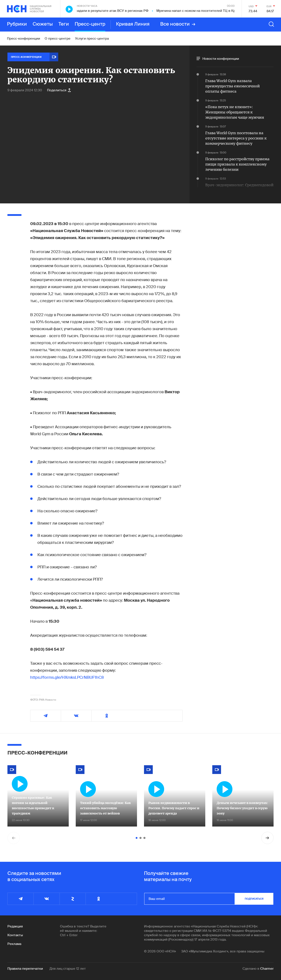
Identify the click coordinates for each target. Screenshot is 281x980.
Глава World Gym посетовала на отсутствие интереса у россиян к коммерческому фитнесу (236, 138)
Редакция (15, 926)
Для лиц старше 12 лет (68, 969)
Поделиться (59, 90)
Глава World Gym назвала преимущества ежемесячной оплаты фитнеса (233, 86)
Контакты (15, 935)
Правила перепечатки (25, 969)
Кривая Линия (133, 24)
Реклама (14, 944)
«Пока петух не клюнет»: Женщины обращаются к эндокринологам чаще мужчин (235, 112)
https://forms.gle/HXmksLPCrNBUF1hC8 (67, 677)
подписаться (254, 899)
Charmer (267, 969)
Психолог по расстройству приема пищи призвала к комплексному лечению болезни (237, 164)
